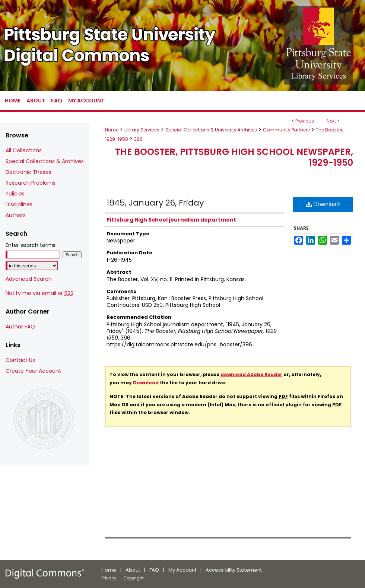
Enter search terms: (31, 245)
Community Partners (286, 130)
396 (138, 139)
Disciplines (19, 204)
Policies (15, 194)
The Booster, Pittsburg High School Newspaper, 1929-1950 (234, 157)
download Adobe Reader (251, 374)
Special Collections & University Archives (211, 130)
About (133, 570)
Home (112, 130)
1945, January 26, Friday (155, 203)
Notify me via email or (39, 293)
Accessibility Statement (234, 570)
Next (331, 121)
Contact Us (20, 360)
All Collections (24, 150)
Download (323, 204)
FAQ (154, 570)
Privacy (109, 578)
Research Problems (31, 183)
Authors (16, 215)
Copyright (134, 578)
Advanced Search (29, 279)
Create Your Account (33, 371)
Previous (305, 121)
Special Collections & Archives (45, 161)
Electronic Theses (28, 172)
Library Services (142, 130)
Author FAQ (20, 327)
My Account (182, 570)
